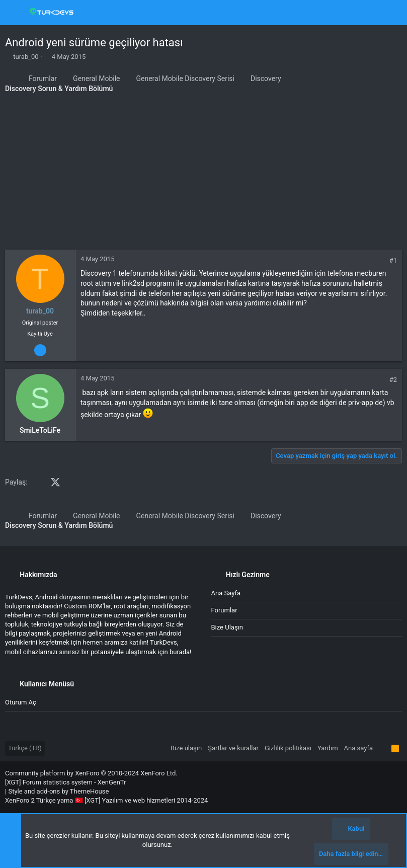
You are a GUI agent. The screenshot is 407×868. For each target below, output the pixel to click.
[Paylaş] (379, 260)
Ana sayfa (226, 593)
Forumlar (224, 610)
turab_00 (26, 57)
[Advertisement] (203, 174)
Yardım (328, 748)
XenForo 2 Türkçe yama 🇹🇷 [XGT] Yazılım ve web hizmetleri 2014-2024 (106, 800)
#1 (393, 260)
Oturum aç (21, 702)
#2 (393, 380)
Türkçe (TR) (25, 748)
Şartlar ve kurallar (233, 748)
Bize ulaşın (227, 627)
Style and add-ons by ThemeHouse (58, 791)
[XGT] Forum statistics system (66, 782)
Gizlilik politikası (288, 748)
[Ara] (392, 13)
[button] (15, 13)
